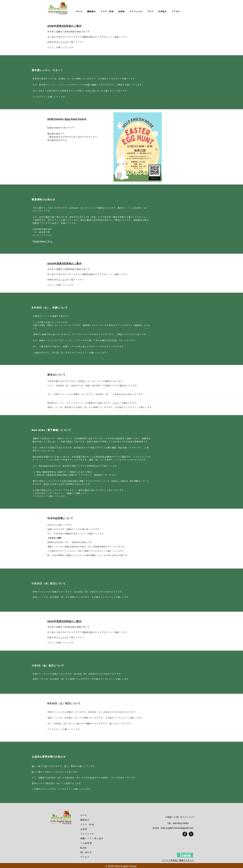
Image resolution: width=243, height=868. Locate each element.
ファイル (62, 42)
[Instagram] (191, 834)
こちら (116, 403)
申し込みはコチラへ (57, 140)
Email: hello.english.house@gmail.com (173, 828)
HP (88, 85)
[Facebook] (185, 834)
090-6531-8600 (181, 823)
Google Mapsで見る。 (43, 241)
